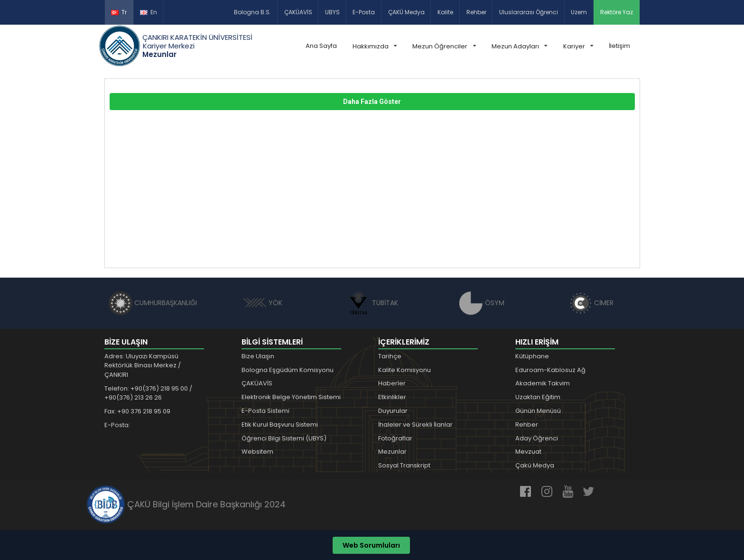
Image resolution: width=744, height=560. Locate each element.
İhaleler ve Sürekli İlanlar (415, 425)
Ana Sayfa (321, 46)
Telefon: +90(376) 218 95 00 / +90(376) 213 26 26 (148, 393)
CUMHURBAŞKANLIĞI (153, 303)
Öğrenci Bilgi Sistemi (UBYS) (284, 438)
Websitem (257, 452)
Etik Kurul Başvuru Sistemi (280, 425)
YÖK (263, 303)
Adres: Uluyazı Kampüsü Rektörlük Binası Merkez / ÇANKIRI (143, 365)
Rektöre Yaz (617, 12)
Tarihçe (390, 356)
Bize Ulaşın (258, 356)
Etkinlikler (392, 397)
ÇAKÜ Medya (406, 12)
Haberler (392, 383)
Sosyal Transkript (404, 465)
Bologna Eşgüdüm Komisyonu (288, 370)
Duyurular (393, 411)
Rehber (476, 12)
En (149, 12)
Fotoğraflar (395, 438)
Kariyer (578, 46)
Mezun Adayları (519, 46)
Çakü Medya (535, 465)
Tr (119, 12)
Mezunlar (392, 452)
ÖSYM (482, 303)
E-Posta (364, 12)
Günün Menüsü (538, 411)
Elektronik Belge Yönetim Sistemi (291, 397)
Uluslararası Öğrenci (529, 12)
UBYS (332, 12)
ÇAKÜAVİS (298, 12)
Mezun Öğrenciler (444, 46)
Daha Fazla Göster (372, 102)
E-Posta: (117, 425)
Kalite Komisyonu (405, 370)
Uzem (579, 12)
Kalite (445, 12)
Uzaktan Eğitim (538, 397)
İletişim (619, 46)
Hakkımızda (375, 46)
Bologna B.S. (252, 12)
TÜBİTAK (372, 303)
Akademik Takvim (543, 383)
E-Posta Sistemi (265, 411)
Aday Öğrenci (537, 438)
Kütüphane (532, 356)
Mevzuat (528, 452)
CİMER (591, 303)
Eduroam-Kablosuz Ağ (550, 370)
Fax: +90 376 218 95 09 (137, 411)
